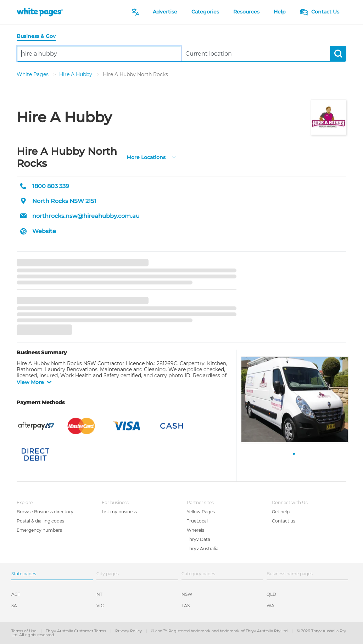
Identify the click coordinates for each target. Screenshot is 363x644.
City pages (108, 574)
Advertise (165, 12)
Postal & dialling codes (40, 521)
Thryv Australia (203, 549)
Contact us (284, 521)
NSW (187, 594)
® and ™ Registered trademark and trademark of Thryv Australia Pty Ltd (220, 631)
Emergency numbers (39, 530)
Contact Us (320, 12)
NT (99, 594)
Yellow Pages (201, 512)
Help (280, 12)
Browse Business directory (45, 512)
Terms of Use (24, 631)
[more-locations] (174, 157)
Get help (281, 512)
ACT (16, 594)
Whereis (196, 530)
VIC (100, 606)
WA (270, 606)
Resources (246, 12)
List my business (119, 512)
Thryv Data (199, 539)
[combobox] (99, 54)
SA (14, 606)
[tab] (39, 37)
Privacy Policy (129, 631)
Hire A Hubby (76, 74)
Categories (205, 12)
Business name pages (290, 574)
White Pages (33, 74)
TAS (186, 606)
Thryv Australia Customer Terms (76, 631)
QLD (271, 594)
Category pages (198, 574)
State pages (24, 574)
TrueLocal (197, 521)
